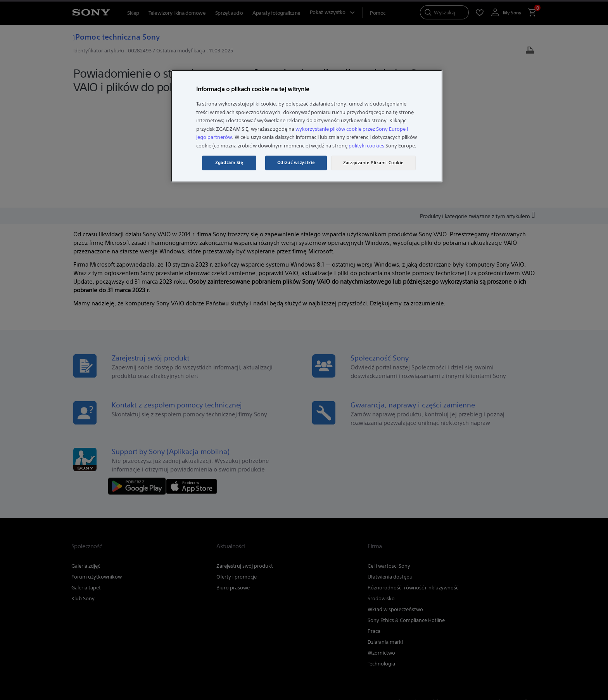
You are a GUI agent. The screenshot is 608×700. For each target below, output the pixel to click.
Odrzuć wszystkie (296, 163)
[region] (307, 126)
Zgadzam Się (229, 163)
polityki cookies (366, 146)
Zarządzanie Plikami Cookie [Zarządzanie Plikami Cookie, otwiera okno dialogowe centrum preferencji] (373, 163)
